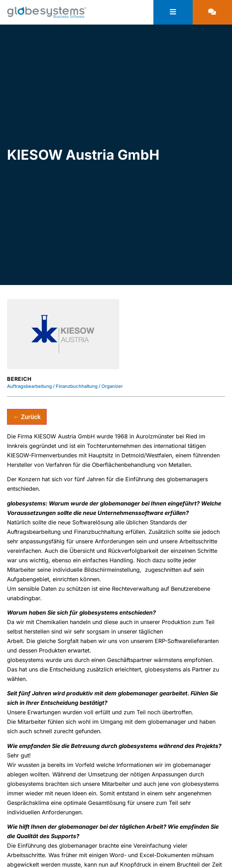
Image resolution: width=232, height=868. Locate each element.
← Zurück (27, 417)
